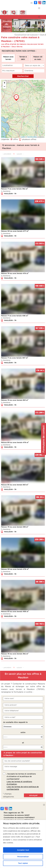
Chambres (29, 71)
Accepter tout (23, 850)
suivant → (20, 154)
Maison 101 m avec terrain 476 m (15, 569)
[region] (23, 844)
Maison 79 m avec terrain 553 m (15, 400)
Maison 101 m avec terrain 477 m (15, 231)
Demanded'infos (5, 12)
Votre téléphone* (12, 711)
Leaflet (23, 137)
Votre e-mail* (10, 717)
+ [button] (4, 83)
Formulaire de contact (44, 439)
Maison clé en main (38, 58)
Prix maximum (8, 71)
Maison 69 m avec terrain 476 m (15, 442)
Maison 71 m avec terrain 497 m (15, 358)
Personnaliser (23, 857)
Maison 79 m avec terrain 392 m (15, 654)
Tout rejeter (23, 863)
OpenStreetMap (32, 137)
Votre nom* (9, 698)
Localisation (8, 65)
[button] (32, 3)
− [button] (4, 87)
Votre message (11, 767)
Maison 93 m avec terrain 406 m (15, 611)
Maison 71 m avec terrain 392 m (15, 189)
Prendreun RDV (23, 12)
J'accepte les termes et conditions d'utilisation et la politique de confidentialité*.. (23, 782)
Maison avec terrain (8, 58)
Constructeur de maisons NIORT (17, 815)
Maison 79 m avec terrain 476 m (15, 273)
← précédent (6, 154)
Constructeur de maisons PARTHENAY (19, 817)
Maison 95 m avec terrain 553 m (15, 485)
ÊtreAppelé (14, 12)
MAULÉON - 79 (10, 194)
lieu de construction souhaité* (17, 761)
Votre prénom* (11, 705)
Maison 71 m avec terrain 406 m (15, 316)
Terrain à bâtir (23, 58)
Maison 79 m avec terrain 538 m (15, 527)
